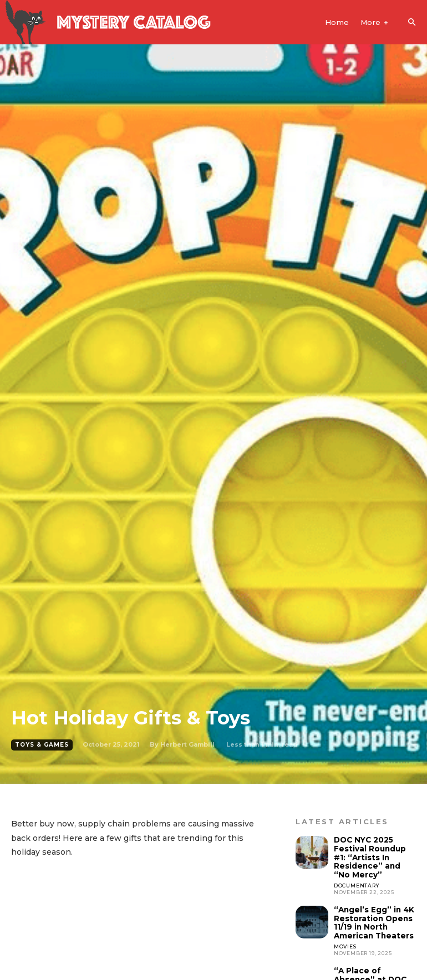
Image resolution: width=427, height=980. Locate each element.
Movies (345, 943)
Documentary (357, 883)
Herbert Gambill (187, 744)
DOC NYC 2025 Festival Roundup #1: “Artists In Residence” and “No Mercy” (374, 856)
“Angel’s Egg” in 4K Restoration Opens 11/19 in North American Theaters (373, 920)
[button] (411, 23)
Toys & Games (42, 745)
